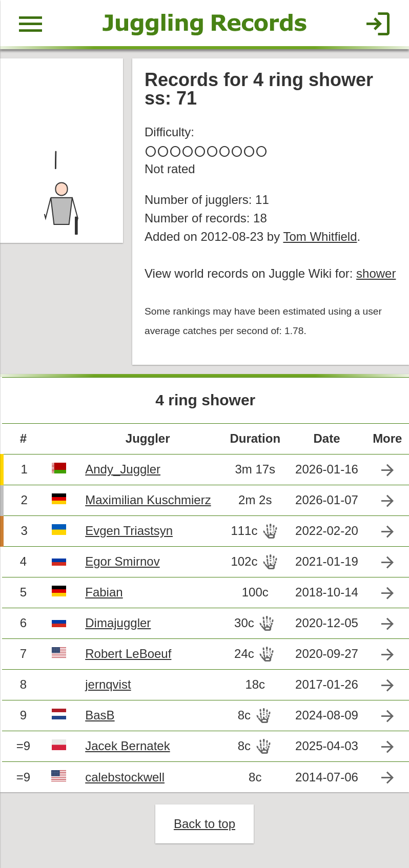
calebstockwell (125, 777)
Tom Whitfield (320, 236)
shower (376, 273)
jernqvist (108, 684)
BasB (100, 715)
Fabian (104, 592)
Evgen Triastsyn (129, 531)
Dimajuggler (118, 623)
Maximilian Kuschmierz (148, 500)
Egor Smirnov (122, 561)
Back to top (205, 824)
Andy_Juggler (123, 469)
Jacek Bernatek (127, 746)
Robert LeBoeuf (128, 654)
